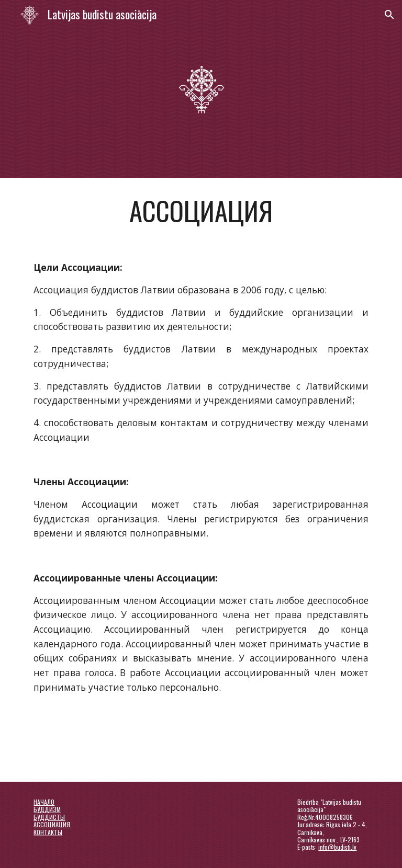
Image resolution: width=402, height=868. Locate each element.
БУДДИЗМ (47, 809)
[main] (201, 211)
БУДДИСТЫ (49, 817)
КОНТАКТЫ (48, 832)
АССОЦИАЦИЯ (52, 824)
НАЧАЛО (44, 802)
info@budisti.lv (337, 847)
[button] (389, 15)
